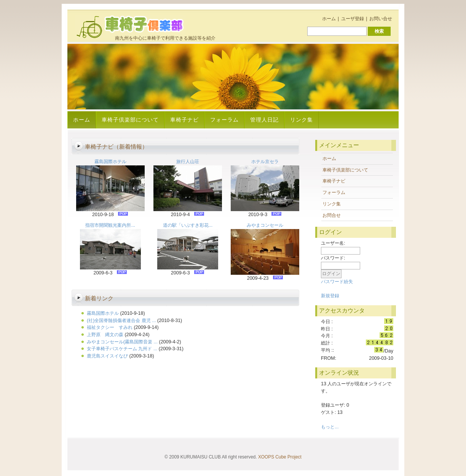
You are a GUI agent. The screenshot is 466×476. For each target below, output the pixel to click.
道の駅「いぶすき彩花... (188, 225)
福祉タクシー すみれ (110, 327)
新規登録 (330, 296)
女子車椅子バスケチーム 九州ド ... (122, 349)
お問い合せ (381, 19)
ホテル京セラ (265, 162)
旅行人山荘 (188, 162)
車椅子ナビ (184, 120)
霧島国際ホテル (110, 162)
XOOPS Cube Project (280, 457)
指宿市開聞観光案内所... (110, 225)
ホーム (329, 19)
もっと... (330, 427)
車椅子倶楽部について (130, 120)
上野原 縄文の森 (105, 335)
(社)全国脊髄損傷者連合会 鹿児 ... (121, 321)
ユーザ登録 (353, 19)
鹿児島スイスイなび (107, 356)
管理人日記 (264, 120)
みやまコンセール (265, 225)
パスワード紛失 (337, 282)
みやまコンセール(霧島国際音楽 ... (122, 342)
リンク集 (302, 120)
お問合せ (332, 215)
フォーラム (224, 120)
